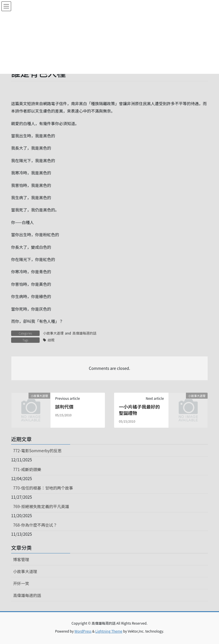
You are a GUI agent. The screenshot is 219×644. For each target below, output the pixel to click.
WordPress (83, 631)
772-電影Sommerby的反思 (37, 451)
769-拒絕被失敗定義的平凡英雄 (41, 506)
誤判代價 (64, 407)
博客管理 (21, 559)
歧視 (51, 340)
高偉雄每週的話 (84, 333)
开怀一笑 (21, 583)
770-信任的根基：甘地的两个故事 (43, 488)
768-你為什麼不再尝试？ (35, 525)
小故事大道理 (53, 333)
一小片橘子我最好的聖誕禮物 (139, 410)
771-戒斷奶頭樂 (27, 469)
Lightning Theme (109, 631)
